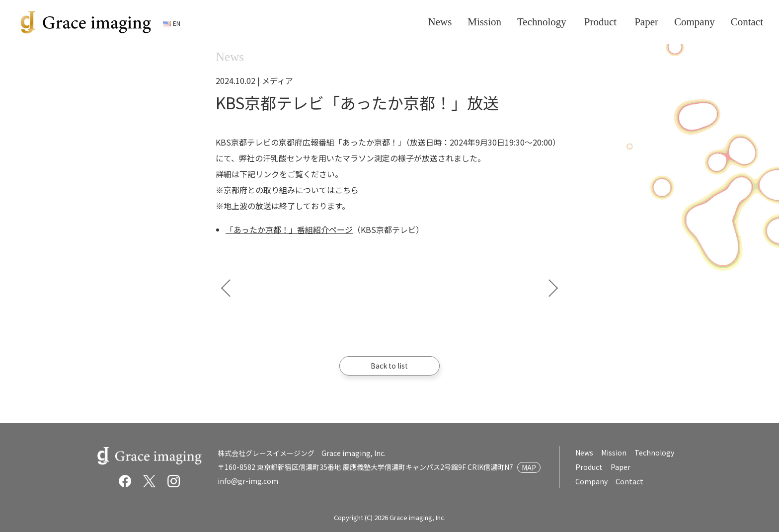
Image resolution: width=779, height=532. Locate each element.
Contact (629, 481)
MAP (529, 467)
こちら (347, 190)
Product (588, 467)
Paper (619, 467)
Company (591, 481)
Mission (614, 453)
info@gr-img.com (248, 481)
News (584, 453)
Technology (654, 453)
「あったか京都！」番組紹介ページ (289, 229)
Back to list (390, 366)
